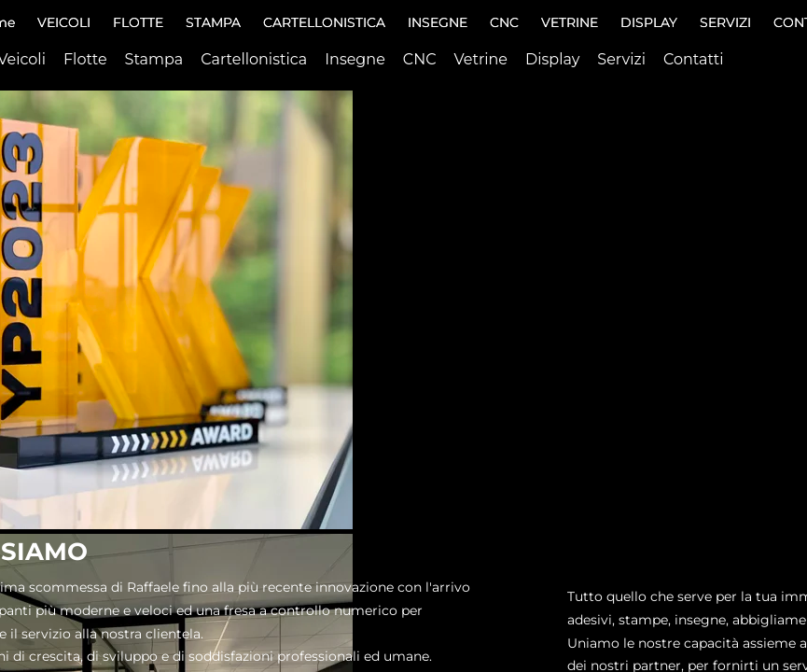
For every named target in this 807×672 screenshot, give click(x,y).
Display (552, 59)
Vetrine (481, 59)
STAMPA (213, 22)
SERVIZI (725, 22)
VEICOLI (64, 22)
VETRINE (570, 22)
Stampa (154, 59)
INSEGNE (438, 22)
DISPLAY (649, 22)
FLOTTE (138, 22)
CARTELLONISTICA (324, 22)
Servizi (621, 59)
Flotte (85, 59)
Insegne (355, 59)
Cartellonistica (254, 59)
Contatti (694, 59)
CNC (504, 22)
